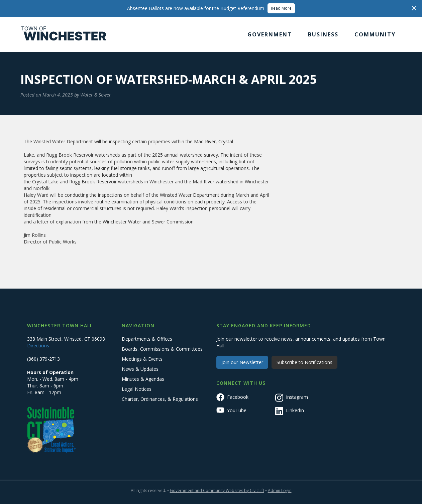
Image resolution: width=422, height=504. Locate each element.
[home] (64, 34)
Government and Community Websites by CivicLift (217, 490)
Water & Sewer (96, 95)
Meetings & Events (142, 359)
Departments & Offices (147, 339)
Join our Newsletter (242, 362)
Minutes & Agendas (143, 379)
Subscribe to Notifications (304, 362)
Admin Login (280, 490)
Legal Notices (137, 389)
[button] (270, 34)
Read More (281, 8)
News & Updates (140, 369)
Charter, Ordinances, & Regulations (160, 399)
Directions (38, 346)
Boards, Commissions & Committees (162, 349)
